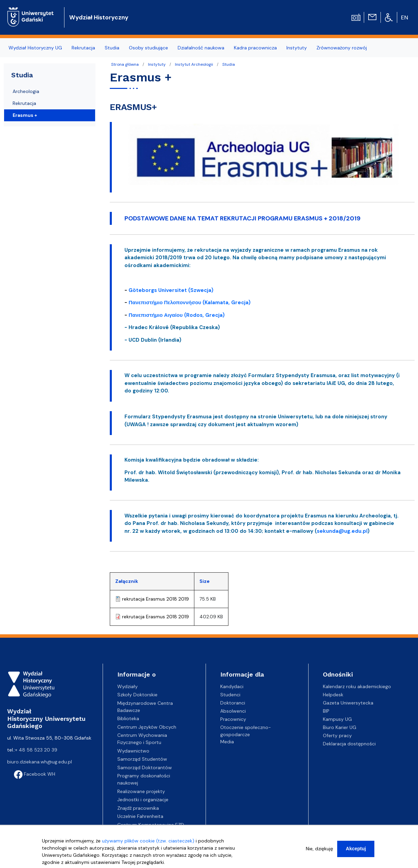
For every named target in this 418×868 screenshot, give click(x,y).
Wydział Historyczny (99, 17)
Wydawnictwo (133, 751)
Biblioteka (128, 718)
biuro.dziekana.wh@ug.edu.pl (40, 762)
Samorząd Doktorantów (145, 768)
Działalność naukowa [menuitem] (201, 48)
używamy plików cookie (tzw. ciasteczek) (148, 843)
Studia (229, 64)
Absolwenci (233, 711)
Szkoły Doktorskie (137, 695)
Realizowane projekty (141, 791)
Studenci (230, 695)
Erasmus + (25, 115)
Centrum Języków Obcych (147, 727)
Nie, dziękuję (319, 851)
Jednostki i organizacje (143, 800)
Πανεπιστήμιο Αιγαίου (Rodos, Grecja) (176, 315)
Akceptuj (356, 851)
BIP (326, 711)
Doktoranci (233, 703)
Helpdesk (333, 695)
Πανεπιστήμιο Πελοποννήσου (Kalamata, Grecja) (190, 303)
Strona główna (125, 64)
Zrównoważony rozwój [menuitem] (342, 48)
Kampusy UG (337, 719)
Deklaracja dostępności (349, 744)
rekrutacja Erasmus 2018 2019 (155, 599)
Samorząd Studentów (142, 759)
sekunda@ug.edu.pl (342, 531)
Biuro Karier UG (340, 727)
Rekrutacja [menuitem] (83, 48)
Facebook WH (35, 774)
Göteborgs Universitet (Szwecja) (172, 290)
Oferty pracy (337, 735)
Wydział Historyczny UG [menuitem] (35, 48)
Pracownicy (233, 719)
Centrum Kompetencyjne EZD (151, 825)
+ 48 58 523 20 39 (36, 750)
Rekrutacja (24, 103)
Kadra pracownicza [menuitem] (255, 48)
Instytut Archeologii (194, 64)
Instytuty (157, 64)
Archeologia (26, 91)
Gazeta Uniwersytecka (348, 703)
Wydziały (128, 686)
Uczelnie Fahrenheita (140, 816)
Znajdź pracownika (138, 808)
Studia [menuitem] (112, 48)
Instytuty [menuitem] (297, 48)
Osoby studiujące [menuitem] (148, 48)
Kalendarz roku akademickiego (357, 686)
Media (227, 742)
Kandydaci (232, 686)
